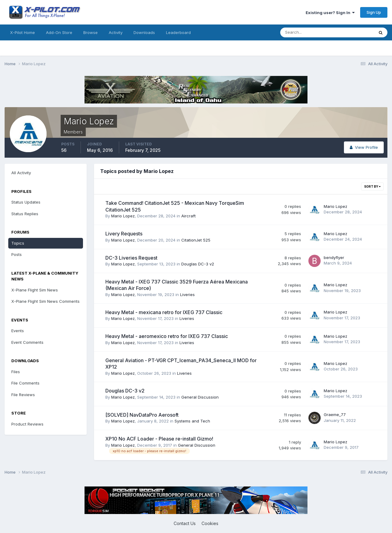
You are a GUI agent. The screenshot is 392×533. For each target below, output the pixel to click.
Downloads (144, 32)
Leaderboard (178, 32)
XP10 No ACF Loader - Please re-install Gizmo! (159, 439)
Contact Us (185, 523)
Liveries (187, 295)
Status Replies (25, 214)
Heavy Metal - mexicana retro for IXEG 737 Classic (164, 312)
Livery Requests (124, 234)
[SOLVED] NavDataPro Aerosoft (142, 415)
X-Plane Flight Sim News (35, 290)
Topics (18, 243)
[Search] (307, 32)
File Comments (25, 383)
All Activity (21, 173)
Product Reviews (27, 424)
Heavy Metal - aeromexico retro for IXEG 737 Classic (167, 336)
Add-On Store (59, 32)
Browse (90, 32)
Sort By (372, 186)
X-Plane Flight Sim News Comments (45, 301)
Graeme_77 (335, 415)
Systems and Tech (192, 421)
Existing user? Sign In (330, 13)
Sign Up (374, 12)
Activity (116, 32)
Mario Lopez (123, 216)
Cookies (210, 523)
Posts (17, 254)
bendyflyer (334, 257)
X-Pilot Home (23, 32)
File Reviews (23, 395)
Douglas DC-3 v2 (198, 264)
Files (16, 372)
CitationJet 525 (196, 240)
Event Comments (27, 342)
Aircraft (188, 216)
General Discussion (200, 397)
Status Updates (26, 202)
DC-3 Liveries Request (131, 258)
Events (18, 331)
